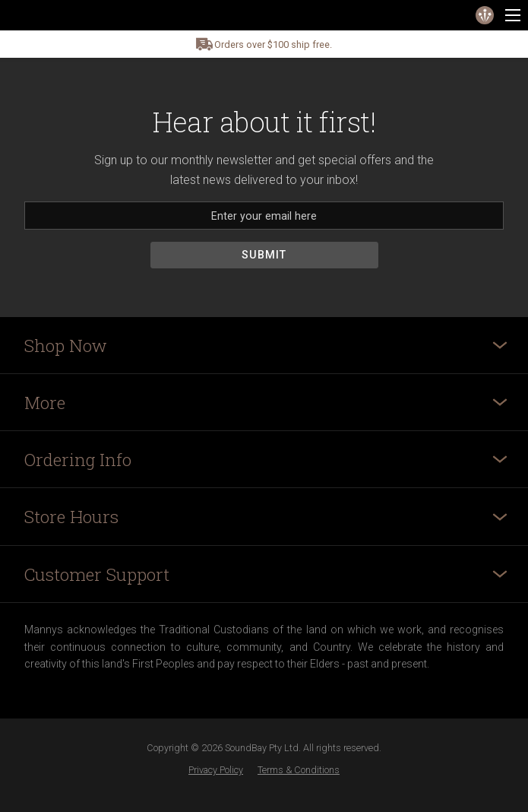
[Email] (264, 216)
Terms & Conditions (299, 770)
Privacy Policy (216, 770)
